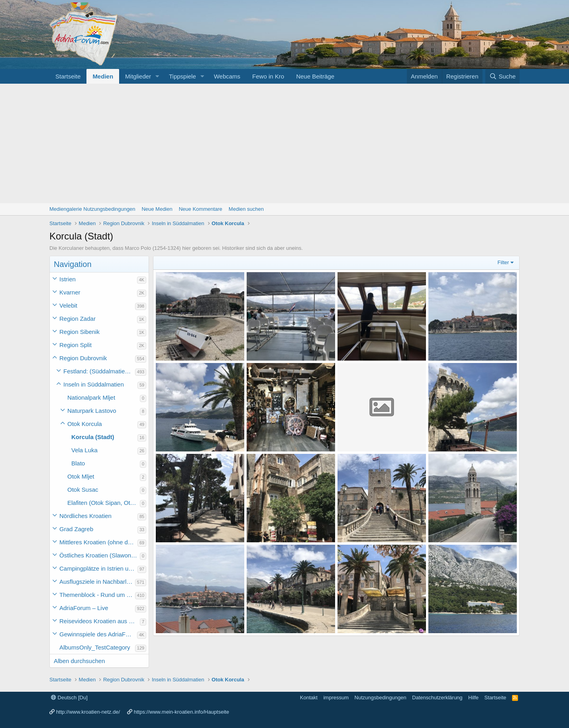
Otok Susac (83, 490)
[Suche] (502, 76)
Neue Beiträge (315, 76)
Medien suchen (246, 209)
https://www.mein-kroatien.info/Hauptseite (181, 712)
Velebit (68, 305)
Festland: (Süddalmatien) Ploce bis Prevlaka (99, 371)
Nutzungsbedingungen (381, 698)
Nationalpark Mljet (91, 397)
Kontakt (309, 698)
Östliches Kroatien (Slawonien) (100, 555)
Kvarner (70, 292)
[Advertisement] (284, 143)
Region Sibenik (79, 332)
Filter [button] (503, 262)
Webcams (227, 76)
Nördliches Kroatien (85, 516)
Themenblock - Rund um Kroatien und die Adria (97, 595)
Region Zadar (78, 319)
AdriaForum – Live (84, 608)
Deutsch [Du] (69, 698)
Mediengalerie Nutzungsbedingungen (92, 209)
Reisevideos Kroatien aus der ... (100, 621)
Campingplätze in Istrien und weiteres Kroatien (98, 568)
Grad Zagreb (76, 529)
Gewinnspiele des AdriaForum (98, 634)
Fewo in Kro (268, 76)
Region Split (76, 345)
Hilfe (473, 698)
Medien (103, 76)
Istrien (68, 279)
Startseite (68, 76)
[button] (157, 76)
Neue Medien (157, 209)
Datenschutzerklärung (437, 698)
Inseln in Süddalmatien (94, 384)
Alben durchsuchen (79, 661)
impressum (336, 698)
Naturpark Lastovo (92, 411)
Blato (78, 463)
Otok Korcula (85, 424)
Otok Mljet (81, 476)
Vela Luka (84, 450)
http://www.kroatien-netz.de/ (88, 712)
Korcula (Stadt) (93, 437)
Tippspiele (182, 76)
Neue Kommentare (201, 209)
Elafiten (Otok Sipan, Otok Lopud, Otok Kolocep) (104, 503)
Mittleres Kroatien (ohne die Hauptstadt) (98, 542)
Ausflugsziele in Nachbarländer (97, 582)
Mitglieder (138, 76)
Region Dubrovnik (83, 358)
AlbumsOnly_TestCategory (95, 647)
